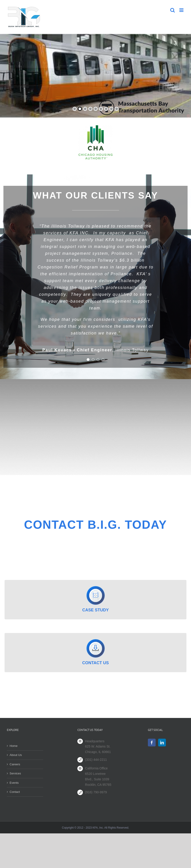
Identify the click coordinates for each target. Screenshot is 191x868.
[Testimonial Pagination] (88, 360)
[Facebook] (152, 743)
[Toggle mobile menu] (182, 10)
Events (14, 783)
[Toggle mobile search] (173, 10)
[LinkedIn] (162, 743)
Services (15, 773)
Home (14, 746)
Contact (15, 792)
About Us (16, 755)
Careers (15, 764)
